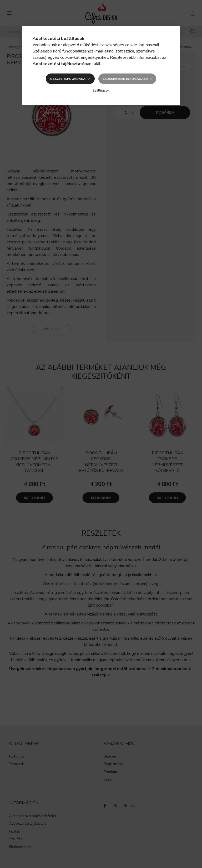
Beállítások (101, 91)
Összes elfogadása (68, 79)
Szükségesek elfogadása (125, 79)
